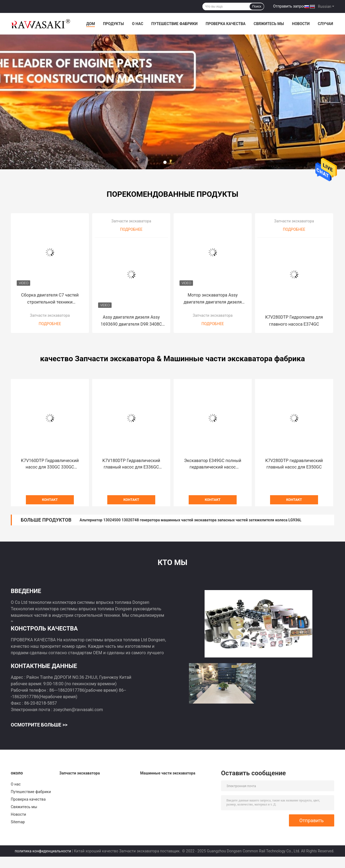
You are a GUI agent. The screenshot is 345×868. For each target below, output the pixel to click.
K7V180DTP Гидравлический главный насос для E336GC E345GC (131, 464)
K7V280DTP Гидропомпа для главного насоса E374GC (294, 321)
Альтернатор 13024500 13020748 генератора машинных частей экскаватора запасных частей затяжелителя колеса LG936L (190, 520)
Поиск (257, 6)
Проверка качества (226, 24)
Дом (91, 24)
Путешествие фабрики (174, 24)
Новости (301, 24)
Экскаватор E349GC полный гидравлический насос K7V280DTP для (213, 464)
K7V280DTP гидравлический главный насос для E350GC (294, 464)
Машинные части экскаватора (168, 773)
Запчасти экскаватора (50, 315)
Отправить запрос (289, 6)
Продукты (113, 24)
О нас (138, 24)
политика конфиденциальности (43, 851)
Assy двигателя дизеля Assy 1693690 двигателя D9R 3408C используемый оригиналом (131, 321)
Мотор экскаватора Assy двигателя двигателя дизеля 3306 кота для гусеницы (213, 299)
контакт (50, 500)
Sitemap (18, 822)
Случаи (325, 24)
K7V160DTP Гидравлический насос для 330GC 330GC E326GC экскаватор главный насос (50, 464)
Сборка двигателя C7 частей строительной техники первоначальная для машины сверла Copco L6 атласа (50, 299)
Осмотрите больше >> (39, 725)
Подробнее (50, 324)
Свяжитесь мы (269, 24)
